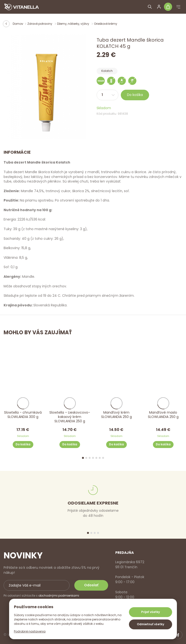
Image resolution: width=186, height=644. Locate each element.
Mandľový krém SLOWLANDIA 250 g (116, 415)
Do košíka (135, 95)
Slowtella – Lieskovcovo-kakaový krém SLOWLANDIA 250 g (70, 417)
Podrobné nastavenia (30, 631)
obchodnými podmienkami (59, 596)
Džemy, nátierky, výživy (73, 24)
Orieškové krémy (106, 24)
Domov (18, 24)
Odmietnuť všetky (151, 624)
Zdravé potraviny (40, 24)
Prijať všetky (151, 612)
